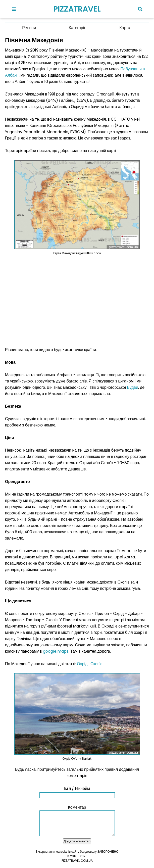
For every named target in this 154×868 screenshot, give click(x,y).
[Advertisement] (77, 301)
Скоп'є (96, 664)
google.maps (56, 651)
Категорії (77, 28)
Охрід (82, 664)
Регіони (29, 28)
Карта (125, 28)
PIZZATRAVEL (77, 9)
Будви (133, 387)
